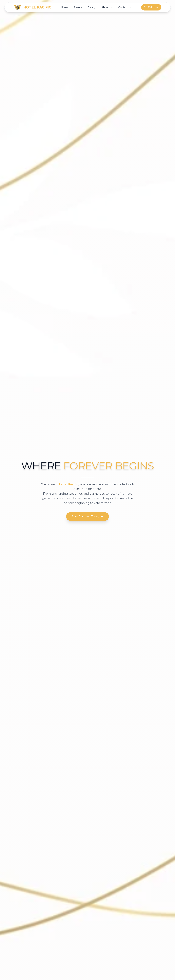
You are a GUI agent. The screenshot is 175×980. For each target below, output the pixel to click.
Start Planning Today (87, 516)
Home (65, 7)
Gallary (92, 7)
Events (78, 7)
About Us (107, 7)
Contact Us (125, 7)
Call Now (151, 7)
